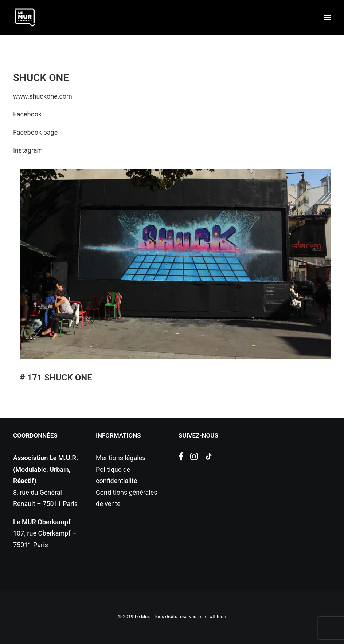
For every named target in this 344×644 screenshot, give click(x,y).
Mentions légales (121, 458)
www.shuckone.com (43, 96)
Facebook (27, 114)
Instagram (28, 150)
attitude (218, 617)
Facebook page (35, 132)
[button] (327, 17)
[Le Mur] (25, 17)
